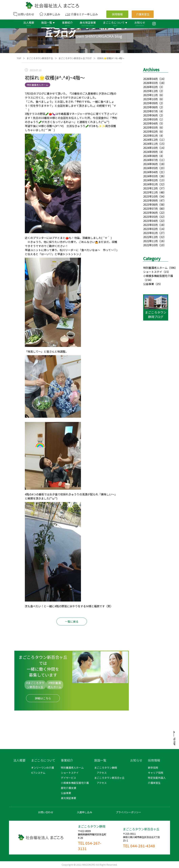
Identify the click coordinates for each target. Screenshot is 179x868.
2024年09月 (150, 152)
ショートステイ (153, 272)
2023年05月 (150, 217)
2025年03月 (150, 127)
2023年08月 (150, 204)
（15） (166, 272)
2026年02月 (150, 87)
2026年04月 (150, 79)
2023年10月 (150, 196)
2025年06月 (150, 115)
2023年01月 (150, 233)
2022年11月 (150, 241)
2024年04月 (150, 172)
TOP (19, 58)
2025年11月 (150, 95)
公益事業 (149, 284)
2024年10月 (150, 148)
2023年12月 (150, 188)
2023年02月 (150, 229)
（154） (148, 280)
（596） (172, 268)
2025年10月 (150, 99)
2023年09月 (150, 200)
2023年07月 (150, 209)
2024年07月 (150, 160)
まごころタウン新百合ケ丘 (40, 58)
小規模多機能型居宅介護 (158, 276)
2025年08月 (150, 107)
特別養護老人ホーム (155, 268)
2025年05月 (150, 119)
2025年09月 (150, 103)
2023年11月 (150, 192)
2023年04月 (150, 221)
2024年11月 (150, 144)
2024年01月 (150, 184)
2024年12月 (150, 140)
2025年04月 (150, 123)
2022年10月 (150, 245)
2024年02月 (150, 180)
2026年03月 (150, 83)
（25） (158, 284)
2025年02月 (150, 131)
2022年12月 (150, 237)
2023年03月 (150, 225)
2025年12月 (150, 91)
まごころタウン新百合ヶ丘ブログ (75, 58)
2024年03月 (150, 176)
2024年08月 (150, 156)
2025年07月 (150, 111)
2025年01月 (150, 136)
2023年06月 (150, 213)
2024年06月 (150, 164)
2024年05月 (150, 168)
